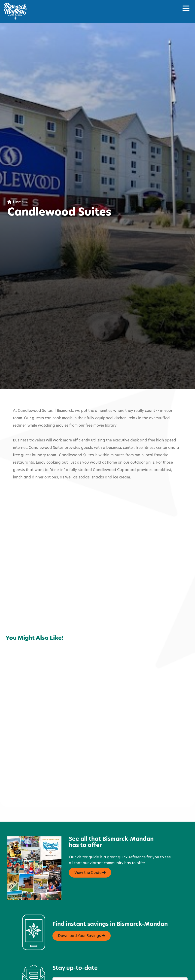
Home (15, 202)
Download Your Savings (82, 901)
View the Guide (90, 838)
